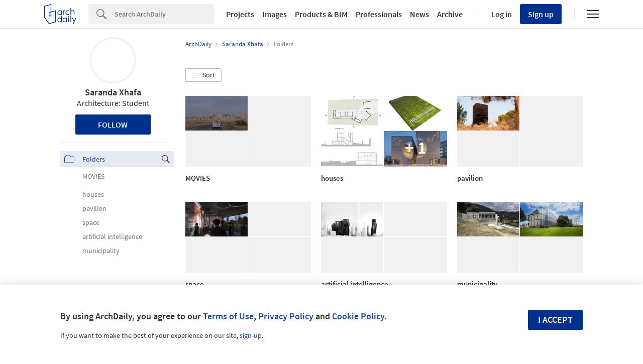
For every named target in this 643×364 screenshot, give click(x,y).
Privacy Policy (286, 316)
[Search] (164, 14)
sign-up (251, 335)
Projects (240, 14)
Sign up (541, 14)
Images (275, 14)
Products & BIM (321, 14)
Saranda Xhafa (113, 92)
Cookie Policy (358, 316)
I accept (555, 320)
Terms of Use (228, 316)
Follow (113, 125)
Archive (450, 14)
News (419, 14)
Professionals (379, 14)
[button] (203, 75)
